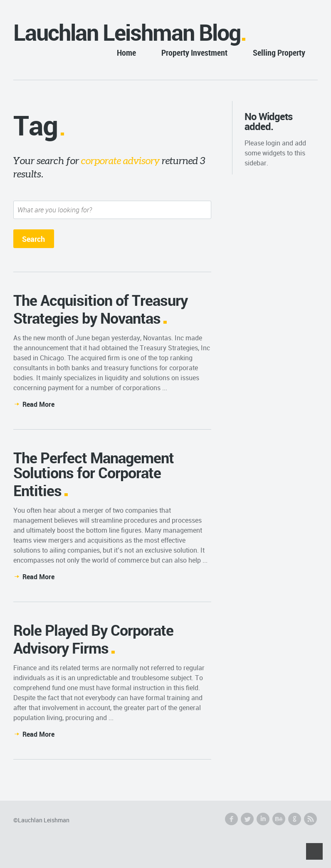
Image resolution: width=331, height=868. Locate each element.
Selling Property (279, 53)
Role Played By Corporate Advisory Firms (93, 639)
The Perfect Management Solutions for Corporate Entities (94, 474)
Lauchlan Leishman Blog (127, 32)
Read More (38, 404)
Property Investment (194, 53)
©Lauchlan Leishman (41, 820)
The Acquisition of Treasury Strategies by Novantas (100, 309)
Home (126, 53)
